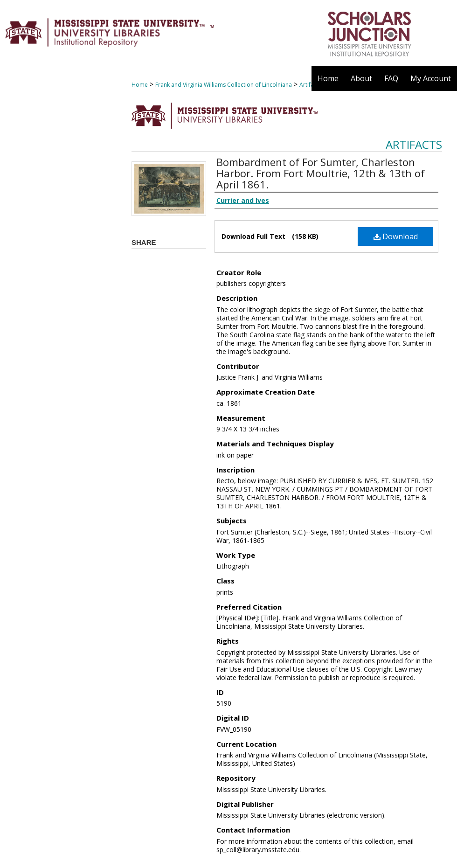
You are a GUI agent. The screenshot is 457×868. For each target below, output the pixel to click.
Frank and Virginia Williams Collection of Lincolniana (224, 85)
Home (140, 85)
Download (396, 236)
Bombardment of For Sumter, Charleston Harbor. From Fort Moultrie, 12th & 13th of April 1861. (321, 173)
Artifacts (414, 144)
